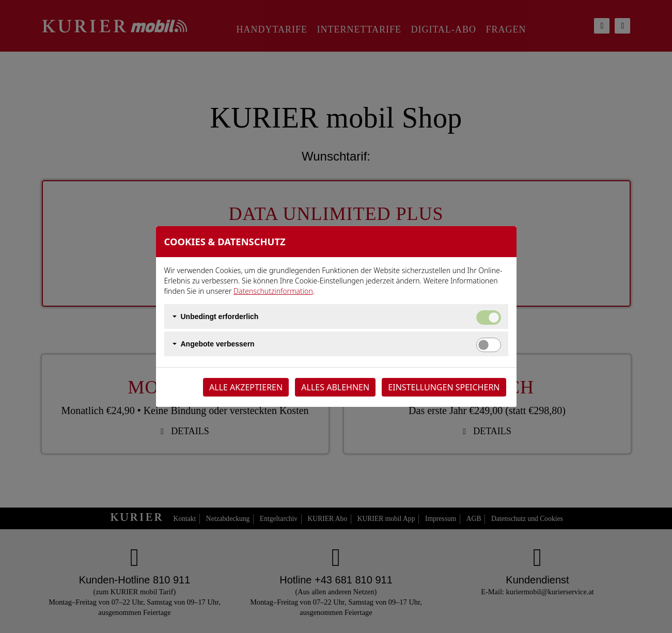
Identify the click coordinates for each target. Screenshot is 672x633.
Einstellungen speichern (444, 387)
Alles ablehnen (335, 387)
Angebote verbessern (218, 344)
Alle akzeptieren (246, 387)
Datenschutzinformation (273, 291)
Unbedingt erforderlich (220, 316)
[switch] (489, 345)
